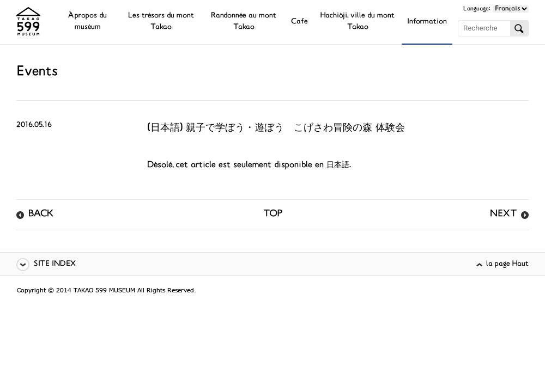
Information (427, 22)
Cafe (299, 22)
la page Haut (507, 264)
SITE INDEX (55, 264)
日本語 (338, 165)
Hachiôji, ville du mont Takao (358, 22)
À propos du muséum (87, 22)
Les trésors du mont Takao (161, 22)
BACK (41, 215)
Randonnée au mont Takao (244, 22)
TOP (273, 215)
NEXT (503, 215)
